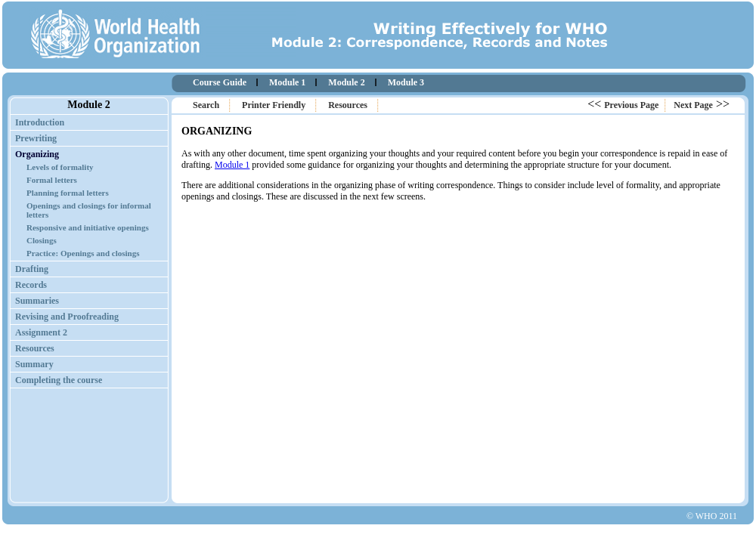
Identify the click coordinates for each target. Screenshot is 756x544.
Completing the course (59, 380)
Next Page (693, 105)
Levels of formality (60, 167)
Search (206, 105)
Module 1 (287, 82)
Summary (34, 364)
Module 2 (346, 82)
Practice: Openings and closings (83, 253)
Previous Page (631, 105)
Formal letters (52, 180)
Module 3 (406, 82)
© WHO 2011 (712, 516)
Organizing (37, 154)
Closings (42, 240)
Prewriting (36, 138)
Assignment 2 (41, 332)
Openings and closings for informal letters (89, 210)
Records (31, 285)
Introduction (40, 122)
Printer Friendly (274, 105)
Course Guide (220, 82)
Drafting (32, 269)
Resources (348, 105)
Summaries (37, 301)
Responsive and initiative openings (88, 227)
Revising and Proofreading (67, 317)
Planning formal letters (68, 193)
